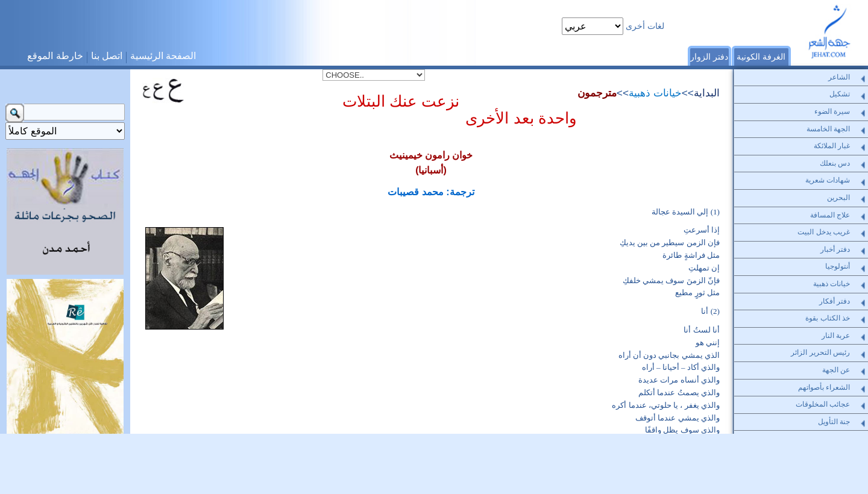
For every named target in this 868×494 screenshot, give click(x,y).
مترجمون (597, 93)
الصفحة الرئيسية (163, 56)
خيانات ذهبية (655, 93)
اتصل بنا (107, 56)
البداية (707, 93)
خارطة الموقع (55, 56)
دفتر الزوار (709, 57)
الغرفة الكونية (761, 57)
